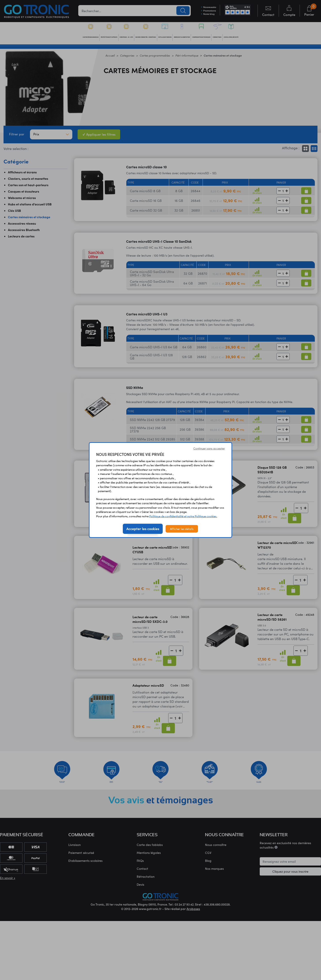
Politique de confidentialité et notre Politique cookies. (183, 516)
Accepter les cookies (143, 529)
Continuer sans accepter (209, 448)
